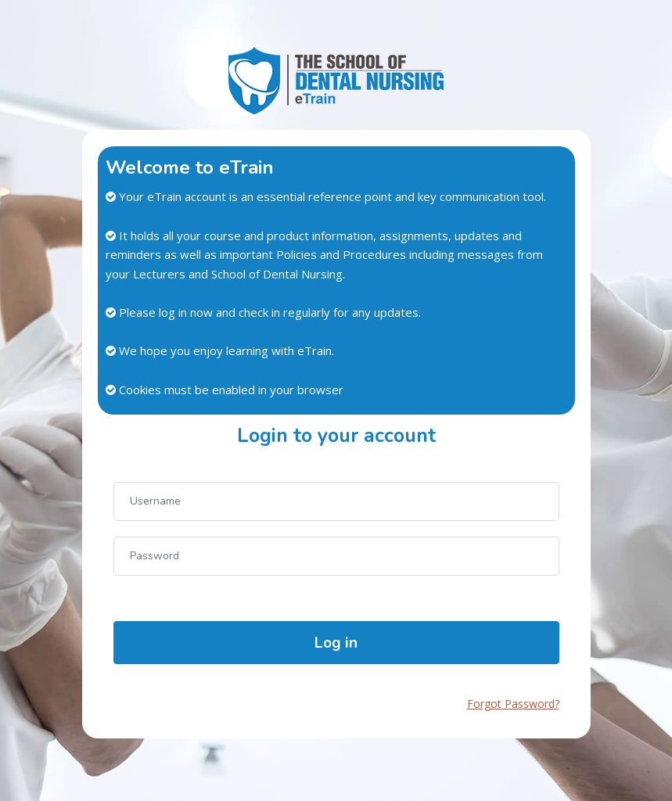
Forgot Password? (513, 704)
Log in (336, 643)
